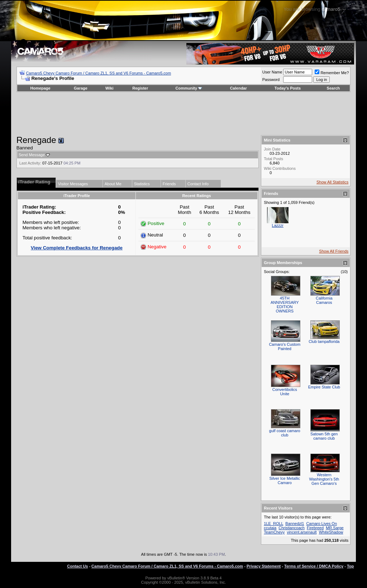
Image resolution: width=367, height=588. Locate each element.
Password (271, 80)
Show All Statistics (332, 182)
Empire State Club (324, 387)
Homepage (40, 88)
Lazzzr (278, 225)
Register (140, 88)
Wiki (109, 88)
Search (333, 88)
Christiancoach (292, 528)
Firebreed (315, 528)
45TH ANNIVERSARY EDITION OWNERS (285, 305)
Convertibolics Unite (285, 392)
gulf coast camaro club (285, 433)
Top (350, 566)
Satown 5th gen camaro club (324, 436)
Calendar (239, 88)
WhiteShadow (331, 532)
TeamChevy (274, 532)
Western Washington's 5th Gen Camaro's (324, 479)
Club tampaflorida (324, 341)
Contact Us (77, 566)
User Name (272, 72)
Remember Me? (332, 73)
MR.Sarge (335, 528)
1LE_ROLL (273, 524)
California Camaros (324, 300)
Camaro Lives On (321, 524)
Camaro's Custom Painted (285, 346)
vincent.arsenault (302, 532)
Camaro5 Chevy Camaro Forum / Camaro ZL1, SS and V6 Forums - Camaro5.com (98, 73)
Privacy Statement (264, 566)
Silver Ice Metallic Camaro (285, 481)
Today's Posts (288, 88)
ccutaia (270, 528)
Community (189, 88)
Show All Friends (334, 251)
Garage (81, 88)
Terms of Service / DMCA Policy (314, 566)
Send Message (32, 155)
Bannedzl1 (295, 524)
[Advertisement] (183, 114)
